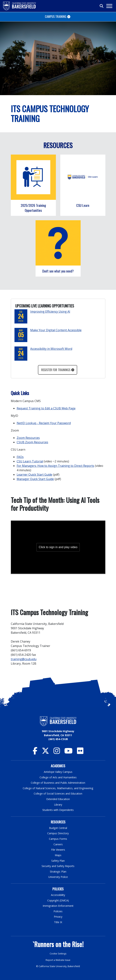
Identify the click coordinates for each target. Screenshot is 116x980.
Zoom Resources (28, 438)
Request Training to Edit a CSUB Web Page (46, 408)
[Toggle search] (102, 6)
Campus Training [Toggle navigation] (56, 16)
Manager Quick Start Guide (35, 479)
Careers (58, 844)
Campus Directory (58, 833)
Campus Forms (58, 839)
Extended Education (58, 799)
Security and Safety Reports (58, 866)
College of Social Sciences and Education (58, 794)
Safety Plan (58, 861)
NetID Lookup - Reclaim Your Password (44, 423)
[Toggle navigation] (109, 6)
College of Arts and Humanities (58, 777)
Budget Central (58, 828)
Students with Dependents (58, 810)
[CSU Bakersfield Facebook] (35, 752)
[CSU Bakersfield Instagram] (57, 752)
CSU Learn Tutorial (30, 461)
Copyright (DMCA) (58, 900)
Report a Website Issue (58, 960)
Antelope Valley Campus (58, 772)
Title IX (58, 922)
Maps (58, 855)
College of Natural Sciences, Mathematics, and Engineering (58, 788)
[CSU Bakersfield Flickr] (80, 752)
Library (58, 805)
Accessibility (58, 895)
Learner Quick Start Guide (34, 475)
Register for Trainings (56, 370)
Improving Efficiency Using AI (50, 312)
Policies (58, 911)
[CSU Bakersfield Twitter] (45, 752)
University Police (58, 877)
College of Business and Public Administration (58, 783)
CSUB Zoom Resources (32, 442)
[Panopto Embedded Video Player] (58, 547)
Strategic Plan (58, 872)
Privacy (58, 917)
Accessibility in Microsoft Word (51, 349)
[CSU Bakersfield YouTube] (68, 752)
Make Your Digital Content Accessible (56, 330)
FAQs (20, 457)
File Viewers (58, 850)
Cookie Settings (58, 954)
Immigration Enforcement (58, 906)
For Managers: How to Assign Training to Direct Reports (55, 466)
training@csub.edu (24, 659)
